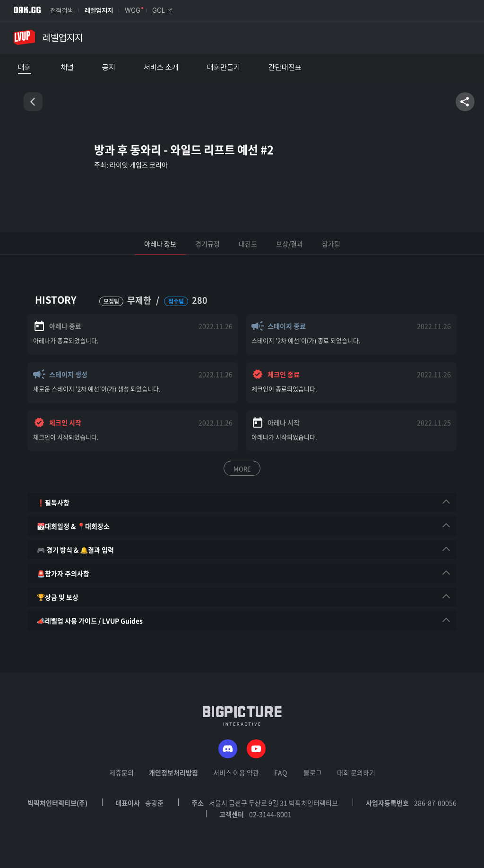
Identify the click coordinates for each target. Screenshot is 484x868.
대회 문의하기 (356, 772)
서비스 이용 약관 (236, 772)
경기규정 (207, 244)
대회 (25, 68)
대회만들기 (224, 68)
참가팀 (331, 244)
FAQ (281, 772)
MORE (242, 469)
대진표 (248, 244)
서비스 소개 (161, 68)
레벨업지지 (99, 10)
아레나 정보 (160, 244)
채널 (67, 68)
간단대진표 (285, 68)
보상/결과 (290, 244)
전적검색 (61, 10)
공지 (109, 68)
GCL (162, 10)
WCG (133, 10)
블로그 (313, 772)
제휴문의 (121, 772)
